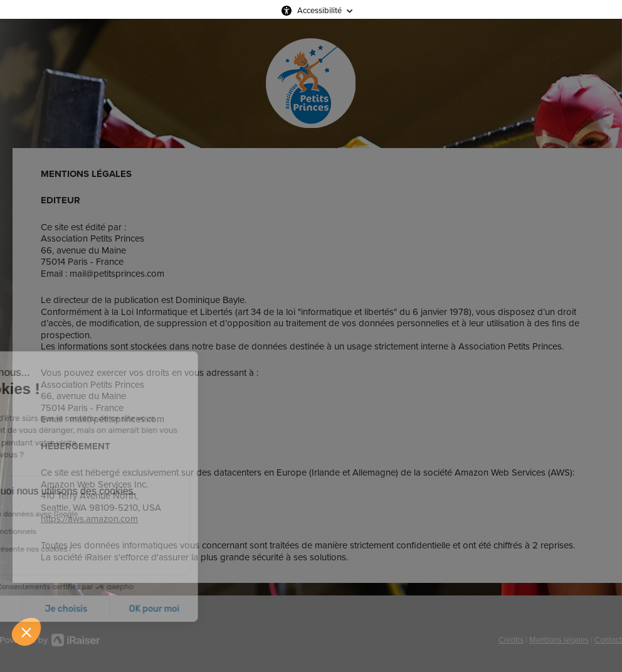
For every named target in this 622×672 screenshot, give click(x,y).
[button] (26, 632)
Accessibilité (319, 10)
